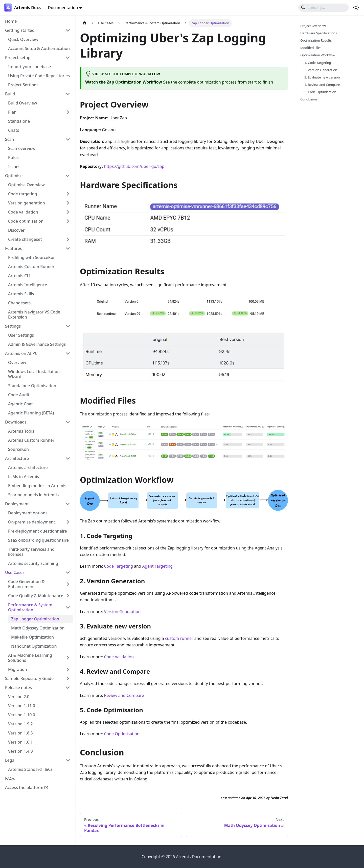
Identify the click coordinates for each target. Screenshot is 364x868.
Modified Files (311, 48)
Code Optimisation (122, 734)
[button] (38, 30)
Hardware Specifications (319, 33)
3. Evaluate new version (322, 77)
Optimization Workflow (318, 55)
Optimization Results (316, 40)
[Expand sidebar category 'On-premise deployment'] (68, 522)
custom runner (179, 638)
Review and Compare (124, 695)
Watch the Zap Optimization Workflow (124, 82)
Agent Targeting (157, 566)
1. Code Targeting (318, 63)
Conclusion (309, 99)
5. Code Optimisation (320, 92)
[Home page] (85, 23)
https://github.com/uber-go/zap (134, 166)
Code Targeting (118, 566)
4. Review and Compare (322, 85)
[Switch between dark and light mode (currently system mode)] (356, 8)
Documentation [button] (63, 8)
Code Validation (119, 657)
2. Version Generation (321, 70)
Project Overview (313, 26)
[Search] (324, 8)
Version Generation (122, 612)
